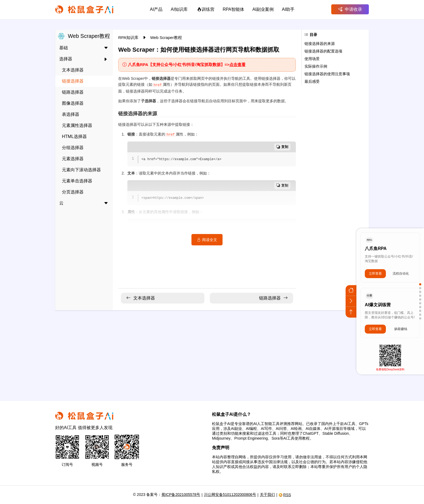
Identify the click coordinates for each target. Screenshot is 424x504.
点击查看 (237, 65)
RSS (285, 495)
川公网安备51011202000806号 (230, 495)
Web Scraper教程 (166, 37)
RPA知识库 (129, 37)
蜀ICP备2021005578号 (181, 495)
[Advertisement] (212, 352)
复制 (282, 147)
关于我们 (267, 495)
